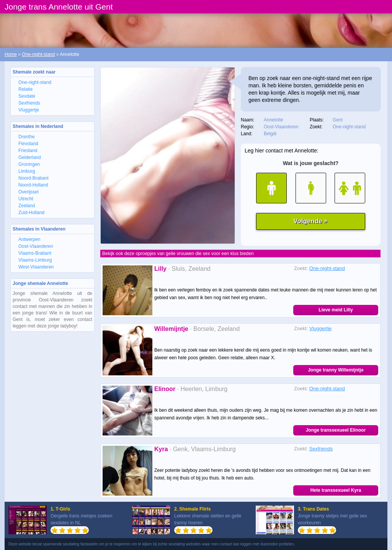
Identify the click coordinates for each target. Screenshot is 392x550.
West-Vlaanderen (36, 267)
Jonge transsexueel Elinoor (336, 430)
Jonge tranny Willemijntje (336, 370)
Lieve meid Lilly (336, 310)
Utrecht (26, 199)
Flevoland (28, 144)
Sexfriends (29, 103)
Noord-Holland (33, 185)
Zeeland (27, 206)
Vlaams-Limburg (35, 260)
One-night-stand (38, 54)
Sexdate (27, 96)
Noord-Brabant (33, 178)
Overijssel (29, 192)
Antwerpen (29, 239)
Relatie (25, 89)
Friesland (28, 151)
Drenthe (27, 137)
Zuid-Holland (31, 213)
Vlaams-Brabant (35, 253)
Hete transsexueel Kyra (336, 490)
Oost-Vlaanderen (36, 246)
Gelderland (30, 157)
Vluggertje (29, 110)
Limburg (27, 171)
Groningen (29, 164)
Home (11, 54)
